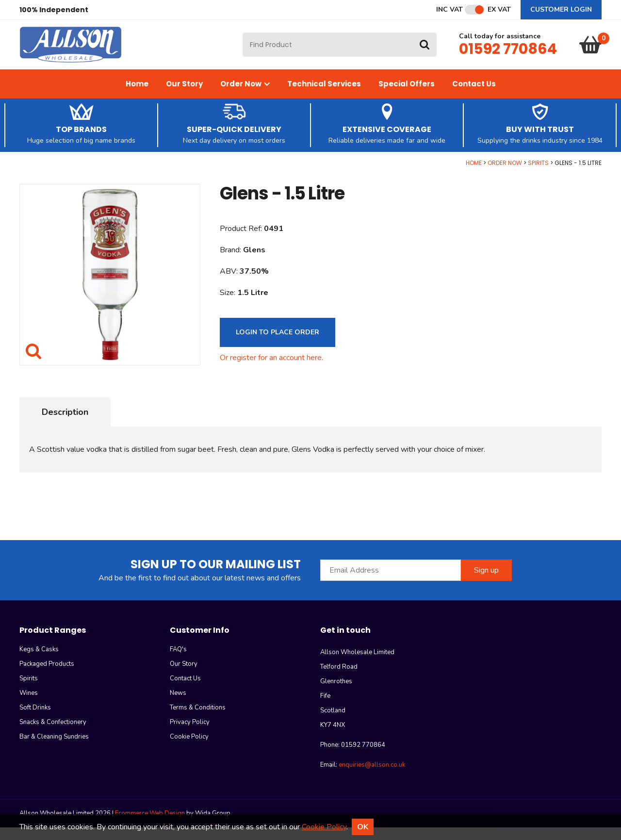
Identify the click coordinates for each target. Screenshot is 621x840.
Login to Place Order (278, 345)
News (178, 706)
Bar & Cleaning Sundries (54, 749)
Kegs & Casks (39, 662)
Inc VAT (449, 10)
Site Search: (243, 39)
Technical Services (324, 96)
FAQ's (178, 662)
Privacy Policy (190, 735)
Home (137, 96)
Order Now (245, 96)
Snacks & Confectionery (53, 735)
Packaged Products (47, 676)
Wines (29, 706)
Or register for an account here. (271, 370)
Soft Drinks (35, 720)
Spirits (538, 175)
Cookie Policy (189, 749)
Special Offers (407, 96)
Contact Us (474, 96)
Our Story (184, 96)
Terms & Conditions (198, 720)
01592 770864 (508, 55)
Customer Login (561, 9)
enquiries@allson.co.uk (372, 777)
